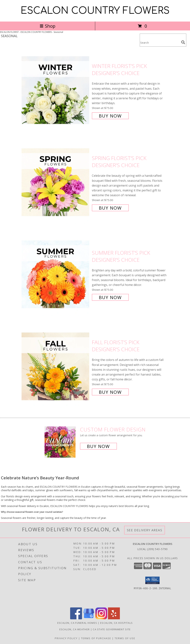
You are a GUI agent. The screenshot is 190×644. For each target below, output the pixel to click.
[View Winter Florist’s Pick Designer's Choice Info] (56, 91)
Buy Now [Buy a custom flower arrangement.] (98, 446)
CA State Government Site (112, 629)
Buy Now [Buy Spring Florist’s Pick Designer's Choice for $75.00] (110, 208)
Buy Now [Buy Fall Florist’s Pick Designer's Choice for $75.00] (110, 392)
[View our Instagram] (101, 618)
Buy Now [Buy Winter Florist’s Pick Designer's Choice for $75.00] (110, 116)
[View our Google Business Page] (89, 618)
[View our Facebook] (76, 618)
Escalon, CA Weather (75, 629)
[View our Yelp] (114, 618)
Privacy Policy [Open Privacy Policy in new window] (66, 638)
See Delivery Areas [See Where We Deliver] (145, 530)
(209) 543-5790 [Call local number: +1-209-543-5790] (157, 549)
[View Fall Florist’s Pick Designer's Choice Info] (56, 367)
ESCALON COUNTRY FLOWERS (95, 11)
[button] (152, 580)
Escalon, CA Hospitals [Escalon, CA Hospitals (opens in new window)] (116, 623)
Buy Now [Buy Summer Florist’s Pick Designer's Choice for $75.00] (110, 297)
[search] (183, 42)
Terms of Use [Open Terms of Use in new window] (125, 638)
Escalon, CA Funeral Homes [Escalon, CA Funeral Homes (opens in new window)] (77, 623)
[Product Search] (160, 42)
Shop (47, 26)
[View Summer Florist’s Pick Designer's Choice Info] (56, 275)
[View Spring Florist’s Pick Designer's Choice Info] (56, 183)
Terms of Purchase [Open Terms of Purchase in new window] (96, 638)
